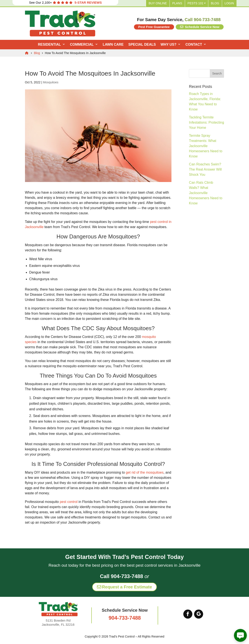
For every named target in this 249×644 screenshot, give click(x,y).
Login (229, 3)
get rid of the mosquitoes (145, 472)
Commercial (82, 44)
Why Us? (168, 44)
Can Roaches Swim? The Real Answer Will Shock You (205, 169)
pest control (69, 502)
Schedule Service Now (200, 27)
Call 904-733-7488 (203, 20)
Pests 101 (195, 3)
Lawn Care (113, 44)
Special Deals (142, 44)
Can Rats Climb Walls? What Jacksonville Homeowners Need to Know (206, 193)
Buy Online (158, 3)
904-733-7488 (125, 618)
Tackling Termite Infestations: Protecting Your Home (206, 122)
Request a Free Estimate (124, 587)
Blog (215, 3)
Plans (177, 3)
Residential (49, 44)
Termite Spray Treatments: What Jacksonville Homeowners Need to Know (206, 146)
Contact (194, 44)
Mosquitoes (51, 82)
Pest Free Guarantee (154, 27)
